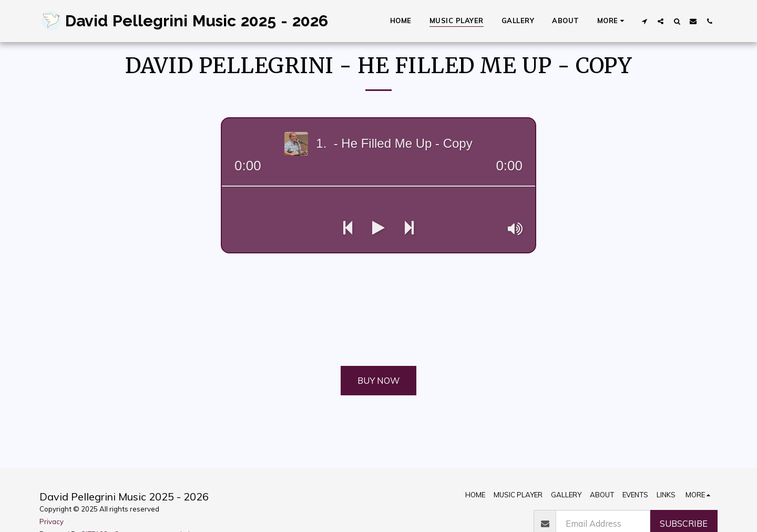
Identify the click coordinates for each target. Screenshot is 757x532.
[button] (644, 21)
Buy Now (378, 380)
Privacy (52, 521)
